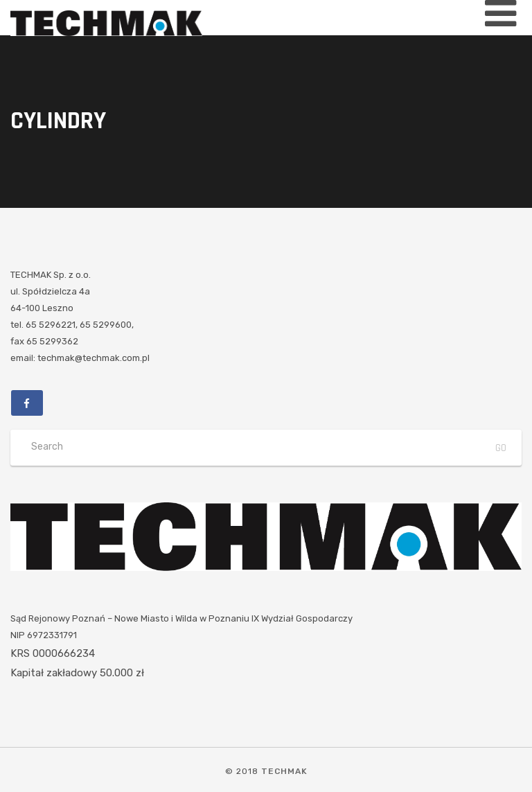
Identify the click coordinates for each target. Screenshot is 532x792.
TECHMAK (284, 771)
